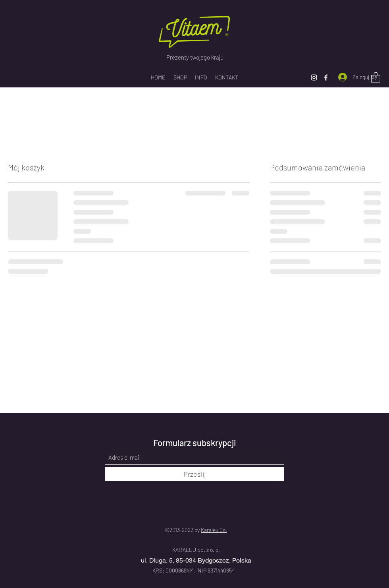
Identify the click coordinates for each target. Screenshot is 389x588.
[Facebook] (326, 77)
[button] (376, 77)
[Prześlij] (194, 474)
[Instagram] (314, 77)
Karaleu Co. (214, 530)
